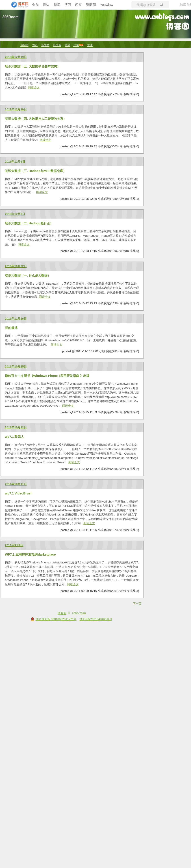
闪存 (78, 5)
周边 (46, 5)
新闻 (57, 5)
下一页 (137, 604)
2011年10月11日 (16, 484)
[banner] (18, 5)
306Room (11, 17)
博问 (68, 5)
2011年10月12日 (16, 427)
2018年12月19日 (16, 57)
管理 (90, 45)
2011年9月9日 (14, 545)
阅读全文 (34, 87)
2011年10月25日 (16, 366)
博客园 (24, 45)
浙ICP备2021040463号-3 (96, 619)
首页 (35, 45)
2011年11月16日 (16, 319)
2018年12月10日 (16, 109)
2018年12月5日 (15, 162)
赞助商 (91, 5)
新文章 (57, 45)
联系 (68, 45)
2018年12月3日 (15, 214)
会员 (35, 5)
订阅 (76, 45)
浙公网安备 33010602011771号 (54, 619)
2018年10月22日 (16, 266)
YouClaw (107, 5)
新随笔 (45, 45)
